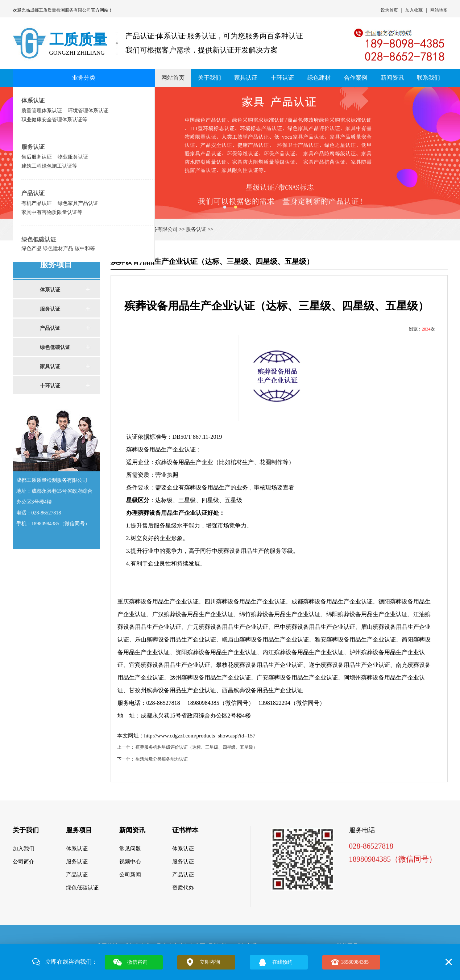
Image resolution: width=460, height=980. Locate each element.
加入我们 (24, 849)
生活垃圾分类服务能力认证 (162, 759)
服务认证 (33, 147)
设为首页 (389, 10)
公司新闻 (130, 875)
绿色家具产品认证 (78, 203)
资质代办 (183, 888)
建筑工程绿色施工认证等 (49, 166)
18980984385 (355, 962)
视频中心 (130, 862)
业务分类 (84, 78)
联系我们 (428, 78)
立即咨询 (210, 962)
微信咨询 (137, 962)
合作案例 (356, 78)
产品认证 (33, 193)
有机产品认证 (37, 203)
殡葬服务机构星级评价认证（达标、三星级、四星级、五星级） (196, 747)
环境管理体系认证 (88, 110)
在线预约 (282, 962)
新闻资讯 (392, 78)
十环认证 (282, 78)
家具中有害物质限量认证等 (52, 212)
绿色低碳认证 (39, 239)
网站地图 (439, 10)
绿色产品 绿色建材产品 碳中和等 (58, 248)
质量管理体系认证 (42, 110)
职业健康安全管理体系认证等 (54, 119)
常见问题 (130, 849)
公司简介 (24, 862)
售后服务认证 (37, 157)
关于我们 (210, 78)
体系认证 (33, 100)
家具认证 (246, 78)
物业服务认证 (73, 157)
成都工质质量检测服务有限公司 (61, 10)
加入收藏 (414, 10)
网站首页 (173, 78)
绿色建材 (319, 78)
